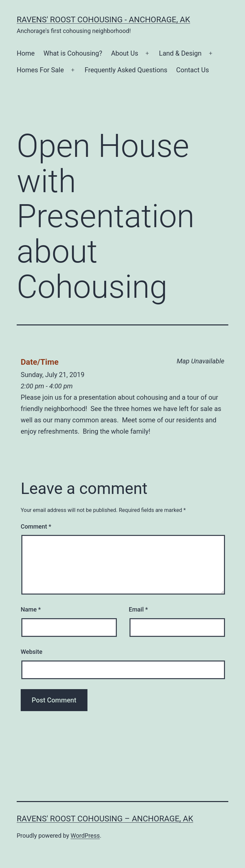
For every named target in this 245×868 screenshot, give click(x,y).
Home (26, 53)
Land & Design (180, 53)
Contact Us (193, 70)
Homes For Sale (40, 70)
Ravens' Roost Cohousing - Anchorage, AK (103, 20)
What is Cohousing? (73, 53)
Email (138, 609)
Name (31, 609)
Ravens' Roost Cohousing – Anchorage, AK (105, 819)
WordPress (85, 836)
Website (32, 652)
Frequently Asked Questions (126, 70)
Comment (36, 526)
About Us (125, 53)
